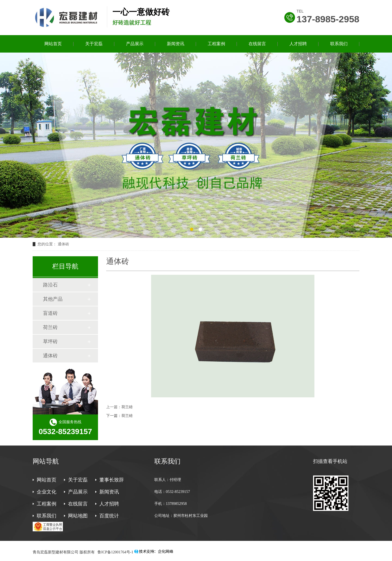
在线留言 (257, 44)
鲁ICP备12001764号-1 (115, 552)
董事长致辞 (112, 480)
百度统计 (109, 516)
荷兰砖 (127, 407)
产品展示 (135, 44)
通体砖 (50, 356)
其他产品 (53, 299)
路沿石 (50, 285)
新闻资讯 (176, 44)
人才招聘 (298, 44)
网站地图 (78, 516)
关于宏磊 (94, 44)
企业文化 (47, 492)
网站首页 (53, 44)
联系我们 (339, 44)
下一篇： (114, 416)
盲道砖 (50, 313)
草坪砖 (50, 342)
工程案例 (216, 44)
